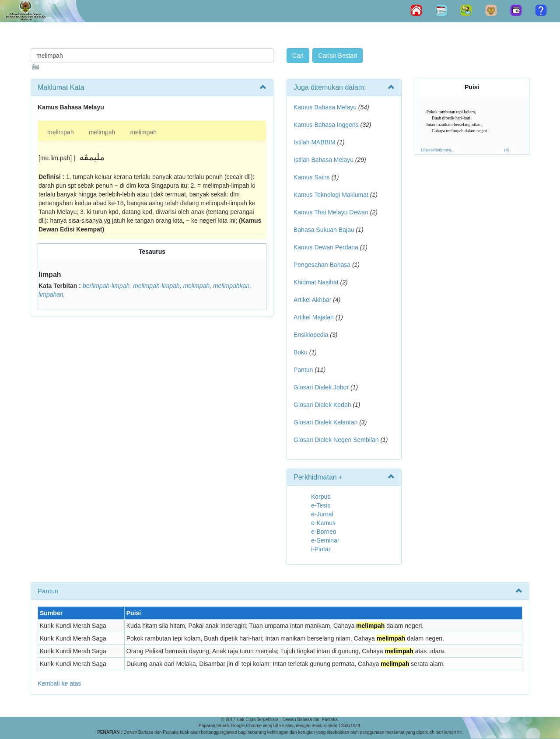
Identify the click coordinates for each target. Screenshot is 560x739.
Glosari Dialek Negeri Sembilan (336, 440)
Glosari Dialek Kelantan (325, 422)
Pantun (303, 370)
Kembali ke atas (59, 683)
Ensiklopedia (311, 335)
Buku (301, 352)
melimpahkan (231, 286)
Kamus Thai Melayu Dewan (331, 212)
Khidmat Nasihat (316, 282)
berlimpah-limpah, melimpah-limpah (131, 286)
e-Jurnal (322, 514)
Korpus (321, 497)
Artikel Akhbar (312, 300)
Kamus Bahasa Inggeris (326, 125)
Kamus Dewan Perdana (326, 247)
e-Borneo (324, 532)
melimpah (61, 132)
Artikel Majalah (314, 317)
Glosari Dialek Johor (321, 387)
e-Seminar (325, 540)
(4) (507, 150)
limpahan (51, 294)
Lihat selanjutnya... (438, 150)
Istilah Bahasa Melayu (324, 160)
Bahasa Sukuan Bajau (324, 230)
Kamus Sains (311, 177)
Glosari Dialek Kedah (322, 405)
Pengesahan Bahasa (322, 265)
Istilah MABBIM (315, 142)
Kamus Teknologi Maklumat (331, 195)
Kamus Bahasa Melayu (326, 107)
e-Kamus (323, 523)
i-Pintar (321, 549)
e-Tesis (321, 505)
